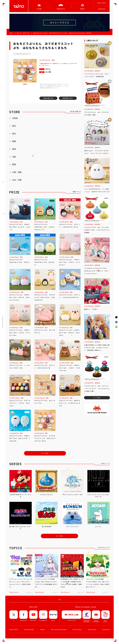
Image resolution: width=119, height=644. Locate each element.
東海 (14, 149)
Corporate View (29, 629)
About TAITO (101, 3)
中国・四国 (17, 172)
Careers (42, 629)
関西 (14, 164)
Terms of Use (92, 629)
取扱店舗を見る (48, 98)
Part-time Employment (59, 629)
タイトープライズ (23, 33)
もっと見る (45, 453)
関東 (14, 141)
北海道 (15, 118)
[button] (25, 84)
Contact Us (106, 629)
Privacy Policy (77, 629)
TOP (11, 33)
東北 (14, 126)
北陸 (14, 157)
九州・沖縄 (17, 180)
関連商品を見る (68, 98)
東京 (14, 134)
